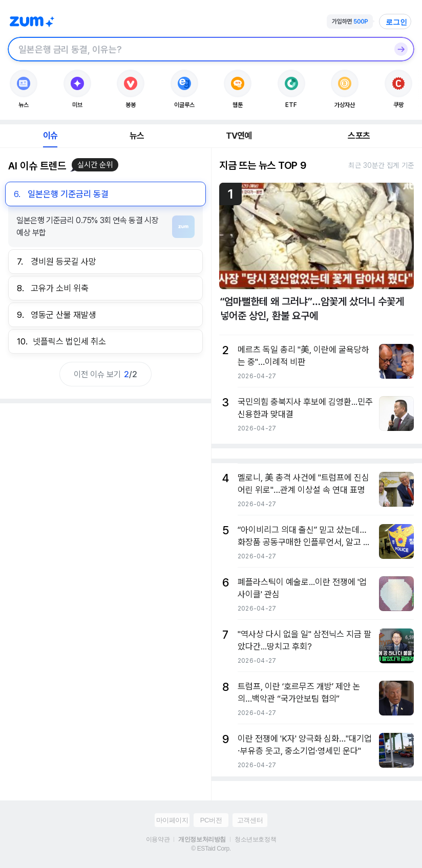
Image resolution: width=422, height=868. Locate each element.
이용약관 (158, 839)
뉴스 (137, 136)
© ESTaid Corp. (211, 849)
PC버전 (211, 820)
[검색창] (198, 49)
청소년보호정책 (255, 839)
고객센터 (250, 820)
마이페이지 (172, 820)
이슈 (50, 136)
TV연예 (239, 136)
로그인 (396, 22)
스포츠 (359, 136)
